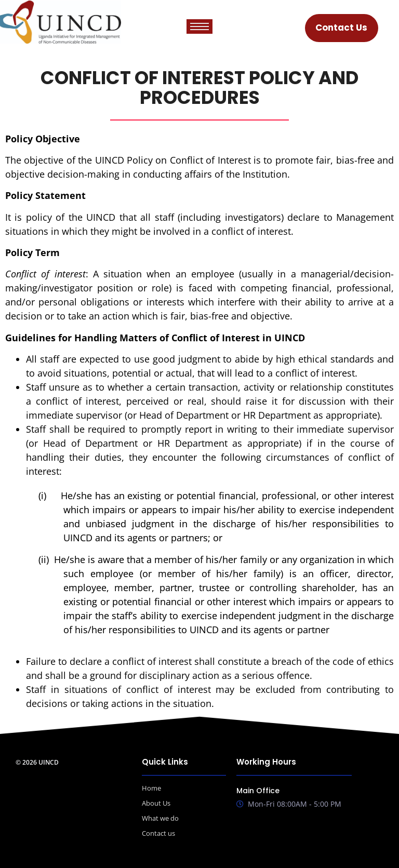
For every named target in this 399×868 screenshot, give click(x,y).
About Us (156, 803)
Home (151, 788)
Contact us (158, 833)
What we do (160, 818)
